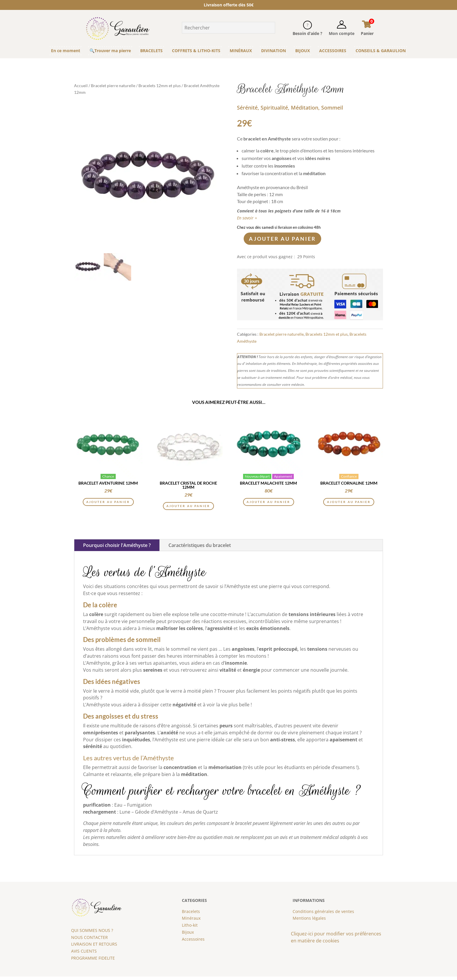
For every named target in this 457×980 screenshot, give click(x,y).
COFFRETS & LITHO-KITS (196, 51)
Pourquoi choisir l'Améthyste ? (117, 549)
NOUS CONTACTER (89, 941)
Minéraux (191, 922)
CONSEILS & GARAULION (381, 51)
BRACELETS (151, 51)
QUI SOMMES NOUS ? (92, 934)
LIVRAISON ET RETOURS (94, 948)
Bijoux (188, 936)
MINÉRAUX (241, 51)
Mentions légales (309, 922)
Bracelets (191, 915)
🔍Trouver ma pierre (110, 51)
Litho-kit (190, 929)
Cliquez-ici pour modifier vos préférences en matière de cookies (336, 941)
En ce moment (66, 51)
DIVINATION (274, 51)
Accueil (81, 86)
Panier (367, 33)
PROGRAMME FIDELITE (93, 961)
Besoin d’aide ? (307, 33)
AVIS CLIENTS (84, 955)
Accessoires (193, 943)
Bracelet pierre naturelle (113, 86)
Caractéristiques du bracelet (200, 549)
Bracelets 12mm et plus (160, 86)
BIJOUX (303, 51)
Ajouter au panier (282, 239)
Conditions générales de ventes (323, 915)
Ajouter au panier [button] (108, 504)
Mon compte (342, 33)
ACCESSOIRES (333, 51)
